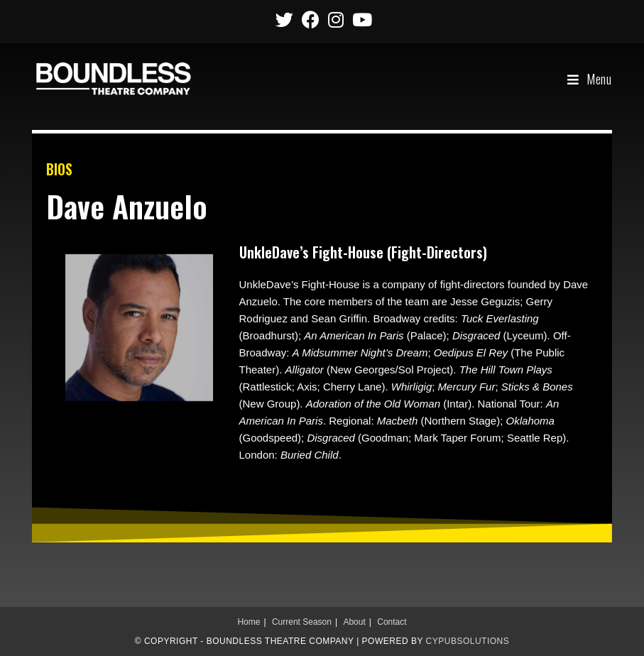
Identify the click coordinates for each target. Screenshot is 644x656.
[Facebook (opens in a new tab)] (311, 20)
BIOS (59, 169)
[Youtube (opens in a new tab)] (360, 20)
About (354, 622)
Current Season (302, 622)
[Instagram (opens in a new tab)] (336, 20)
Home (249, 622)
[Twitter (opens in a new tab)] (284, 20)
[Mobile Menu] (590, 79)
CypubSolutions (468, 641)
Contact (392, 622)
